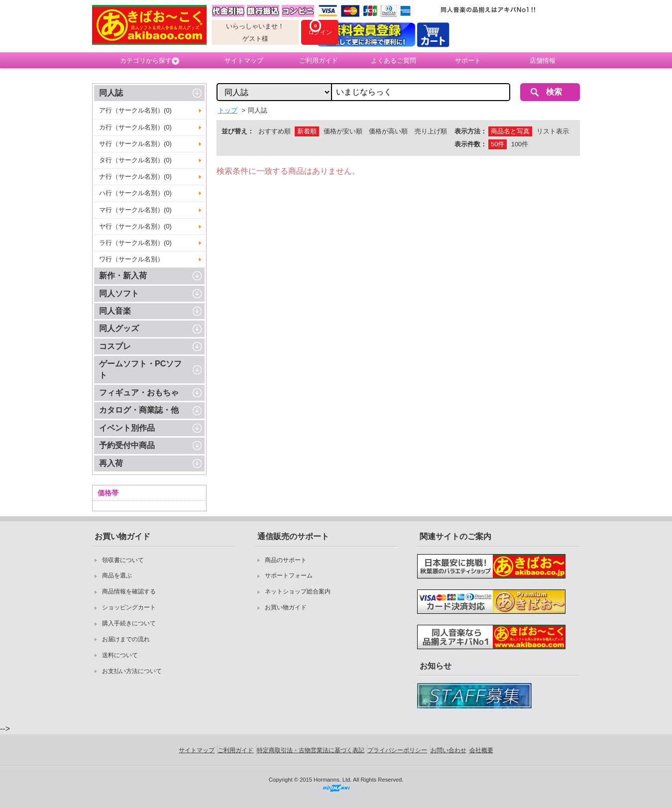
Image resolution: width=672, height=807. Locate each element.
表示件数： (471, 144)
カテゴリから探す (150, 61)
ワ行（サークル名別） (131, 259)
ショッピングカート (129, 607)
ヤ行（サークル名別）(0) (135, 226)
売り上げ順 (431, 131)
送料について (120, 655)
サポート (468, 60)
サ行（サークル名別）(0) (135, 144)
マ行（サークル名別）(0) (135, 210)
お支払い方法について (132, 671)
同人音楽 (115, 311)
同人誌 (111, 93)
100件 (520, 144)
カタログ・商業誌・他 (139, 410)
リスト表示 (553, 131)
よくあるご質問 (393, 60)
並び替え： (238, 131)
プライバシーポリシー (397, 750)
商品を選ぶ (117, 576)
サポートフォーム (289, 576)
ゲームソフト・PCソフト (140, 369)
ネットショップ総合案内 (298, 591)
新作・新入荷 (123, 276)
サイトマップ (244, 60)
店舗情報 (543, 60)
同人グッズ (119, 328)
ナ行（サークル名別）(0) (135, 176)
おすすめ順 (275, 131)
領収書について (123, 560)
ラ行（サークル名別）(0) (135, 243)
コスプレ (115, 346)
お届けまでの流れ (126, 639)
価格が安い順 (343, 131)
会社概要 (481, 750)
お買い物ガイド (286, 607)
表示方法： (471, 131)
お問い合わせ (448, 750)
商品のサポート (286, 560)
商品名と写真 (510, 131)
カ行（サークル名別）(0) (135, 127)
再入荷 (111, 463)
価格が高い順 (388, 131)
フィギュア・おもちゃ (139, 393)
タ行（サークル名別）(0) (135, 160)
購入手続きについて (129, 623)
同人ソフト (119, 293)
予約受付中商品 (127, 445)
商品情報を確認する (129, 591)
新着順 (307, 131)
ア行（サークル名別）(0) (135, 110)
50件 (498, 144)
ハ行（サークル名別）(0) (135, 193)
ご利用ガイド (319, 60)
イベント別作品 (127, 428)
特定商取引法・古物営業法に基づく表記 (311, 750)
